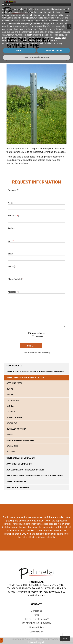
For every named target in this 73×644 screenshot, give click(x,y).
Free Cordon (13, 400)
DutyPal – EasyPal (16, 418)
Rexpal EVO (12, 423)
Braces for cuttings (18, 488)
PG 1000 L (11, 452)
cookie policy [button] (58, 616)
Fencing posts (14, 366)
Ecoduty (11, 412)
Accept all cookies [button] (54, 631)
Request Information (37, 59)
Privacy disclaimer (36, 333)
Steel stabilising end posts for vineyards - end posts (36, 372)
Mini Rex (10, 395)
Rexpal (10, 389)
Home (7, 21)
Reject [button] (19, 631)
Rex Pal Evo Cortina (16, 429)
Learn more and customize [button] (36, 638)
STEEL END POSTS (14, 383)
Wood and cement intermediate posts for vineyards (35, 476)
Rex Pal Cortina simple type (20, 440)
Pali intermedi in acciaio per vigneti (24, 21)
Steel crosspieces (16, 482)
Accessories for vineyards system (25, 470)
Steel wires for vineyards (21, 458)
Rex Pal (10, 435)
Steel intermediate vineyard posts (25, 378)
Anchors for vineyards (19, 464)
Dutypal (11, 406)
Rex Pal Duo (12, 446)
